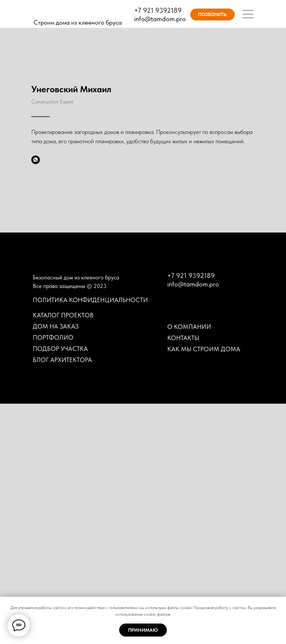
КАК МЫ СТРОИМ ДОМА (204, 589)
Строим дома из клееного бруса (78, 22)
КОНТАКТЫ (183, 578)
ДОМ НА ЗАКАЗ (56, 567)
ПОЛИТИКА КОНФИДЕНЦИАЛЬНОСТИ (90, 540)
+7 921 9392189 (158, 10)
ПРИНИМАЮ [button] (143, 630)
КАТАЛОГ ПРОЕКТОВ (63, 555)
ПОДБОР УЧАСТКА (60, 589)
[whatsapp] (36, 160)
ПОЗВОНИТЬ (212, 15)
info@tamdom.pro (160, 19)
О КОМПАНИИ (189, 567)
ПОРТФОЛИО (53, 578)
